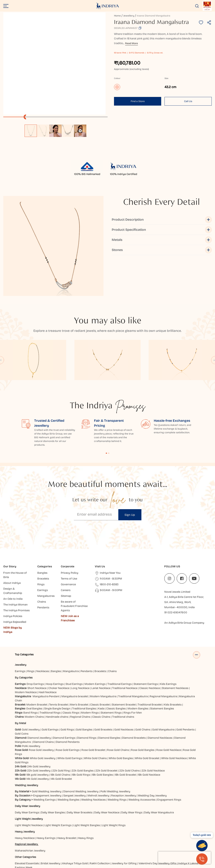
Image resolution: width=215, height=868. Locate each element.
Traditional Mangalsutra (133, 655)
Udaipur (29, 852)
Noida (120, 848)
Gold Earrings (50, 689)
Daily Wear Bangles (53, 771)
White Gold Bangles (121, 717)
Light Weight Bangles (87, 784)
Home (117, 16)
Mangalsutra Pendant (46, 655)
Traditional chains (123, 676)
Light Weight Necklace (29, 784)
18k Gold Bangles (102, 734)
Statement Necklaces (175, 647)
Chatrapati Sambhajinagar (148, 839)
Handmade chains (57, 676)
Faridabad (44, 843)
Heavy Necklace (25, 797)
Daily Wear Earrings (27, 771)
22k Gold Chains (130, 730)
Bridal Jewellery (51, 823)
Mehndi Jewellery (98, 755)
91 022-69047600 (176, 572)
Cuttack (171, 839)
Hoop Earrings (55, 643)
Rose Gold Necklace (169, 709)
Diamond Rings (87, 697)
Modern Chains (34, 676)
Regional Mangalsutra (163, 655)
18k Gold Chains (60, 734)
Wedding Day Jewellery (152, 755)
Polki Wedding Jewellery (115, 751)
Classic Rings (71, 672)
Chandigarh (123, 839)
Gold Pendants (185, 689)
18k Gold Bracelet (125, 734)
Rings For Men (133, 672)
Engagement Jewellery (47, 755)
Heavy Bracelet (67, 797)
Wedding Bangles (68, 759)
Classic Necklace (150, 647)
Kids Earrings (168, 643)
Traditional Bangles (84, 668)
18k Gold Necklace (149, 734)
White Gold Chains (95, 717)
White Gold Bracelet (147, 717)
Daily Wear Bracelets (80, 771)
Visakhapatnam (63, 852)
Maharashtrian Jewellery (30, 810)
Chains (112, 630)
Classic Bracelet (100, 664)
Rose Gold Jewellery (41, 709)
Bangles (56, 630)
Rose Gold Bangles (143, 709)
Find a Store (138, 101)
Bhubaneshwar (88, 839)
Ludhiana (69, 848)
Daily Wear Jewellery (28, 765)
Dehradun (22, 843)
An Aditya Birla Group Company (184, 582)
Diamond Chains (43, 701)
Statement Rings (111, 672)
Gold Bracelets (103, 689)
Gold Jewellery (31, 689)
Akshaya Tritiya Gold (75, 823)
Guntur (80, 843)
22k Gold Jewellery (39, 730)
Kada (101, 668)
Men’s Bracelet (79, 664)
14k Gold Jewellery (38, 738)
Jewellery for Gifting (124, 823)
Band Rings (31, 672)
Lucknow (56, 848)
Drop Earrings (35, 643)
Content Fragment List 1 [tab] (106, 412)
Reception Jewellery (124, 755)
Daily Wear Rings (132, 771)
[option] (31, 131)
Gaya (55, 843)
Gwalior (105, 843)
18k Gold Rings (81, 734)
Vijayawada (43, 852)
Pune (151, 848)
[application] (54, 64)
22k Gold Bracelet (106, 730)
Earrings (20, 630)
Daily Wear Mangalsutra (159, 771)
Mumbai (98, 848)
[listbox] (55, 129)
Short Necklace (37, 647)
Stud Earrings (74, 643)
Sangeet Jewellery (75, 755)
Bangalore (70, 839)
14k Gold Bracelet (61, 738)
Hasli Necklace (48, 651)
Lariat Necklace (101, 647)
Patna (129, 848)
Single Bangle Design (57, 668)
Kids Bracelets (173, 664)
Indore (165, 843)
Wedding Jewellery (26, 744)
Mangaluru (84, 848)
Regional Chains (80, 676)
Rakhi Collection (100, 823)
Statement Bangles (162, 668)
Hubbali (138, 843)
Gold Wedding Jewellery (47, 751)
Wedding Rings (117, 759)
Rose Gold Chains (118, 709)
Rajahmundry (165, 848)
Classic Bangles (116, 668)
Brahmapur (106, 839)
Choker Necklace (59, 647)
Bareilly (57, 839)
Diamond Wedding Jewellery (81, 751)
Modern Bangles (138, 668)
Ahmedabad (30, 839)
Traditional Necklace (125, 647)
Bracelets (100, 630)
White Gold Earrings (70, 717)
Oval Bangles (34, 668)
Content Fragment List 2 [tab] (109, 412)
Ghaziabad (67, 843)
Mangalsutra (71, 630)
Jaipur (174, 843)
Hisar (129, 843)
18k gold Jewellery (38, 734)
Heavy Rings (86, 797)
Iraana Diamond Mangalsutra (153, 16)
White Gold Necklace (174, 717)
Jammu (184, 843)
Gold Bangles (84, 689)
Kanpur (32, 848)
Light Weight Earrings (58, 784)
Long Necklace (80, 647)
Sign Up (130, 474)
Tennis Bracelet (59, 664)
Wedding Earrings (45, 759)
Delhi (33, 843)
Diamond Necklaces (160, 697)
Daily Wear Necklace (107, 771)
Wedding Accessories (142, 759)
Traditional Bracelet (150, 664)
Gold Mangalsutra (163, 689)
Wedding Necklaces (93, 759)
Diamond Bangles (109, 697)
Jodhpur (21, 848)
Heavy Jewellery (25, 791)
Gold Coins (22, 693)
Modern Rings (90, 672)
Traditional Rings (50, 672)
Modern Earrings (95, 643)
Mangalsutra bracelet (75, 655)
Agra (18, 839)
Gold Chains (143, 689)
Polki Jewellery (31, 705)
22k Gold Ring (61, 730)
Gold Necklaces (124, 689)
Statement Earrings (146, 643)
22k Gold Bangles (83, 730)
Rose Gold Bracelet (93, 709)
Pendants (87, 630)
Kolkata (43, 848)
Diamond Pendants (68, 701)
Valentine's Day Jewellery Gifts (157, 823)
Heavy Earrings (46, 797)
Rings (31, 630)
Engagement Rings (169, 759)
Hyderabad (152, 843)
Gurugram (92, 843)
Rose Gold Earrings (68, 709)
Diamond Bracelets (134, 697)
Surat (19, 852)
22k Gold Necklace (153, 730)
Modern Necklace (26, 651)
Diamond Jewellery (39, 697)
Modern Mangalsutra (103, 655)
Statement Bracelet (124, 664)
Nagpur (109, 848)
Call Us (188, 101)
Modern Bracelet (37, 664)
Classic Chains (101, 676)
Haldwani (118, 843)
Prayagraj (140, 848)
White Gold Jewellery (43, 717)
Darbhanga (185, 839)
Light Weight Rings (114, 784)
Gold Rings (67, 689)
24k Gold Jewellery (39, 725)
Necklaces (43, 630)
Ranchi (180, 848)
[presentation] (184, 858)
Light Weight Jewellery (29, 778)
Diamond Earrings (64, 697)
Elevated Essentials (27, 823)
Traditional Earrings (120, 643)
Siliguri (190, 848)
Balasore (45, 839)
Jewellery (129, 16)
